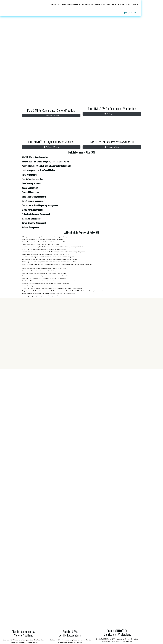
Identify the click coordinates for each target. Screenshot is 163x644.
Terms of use (65, 632)
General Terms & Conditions (88, 632)
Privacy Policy (74, 632)
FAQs (99, 632)
